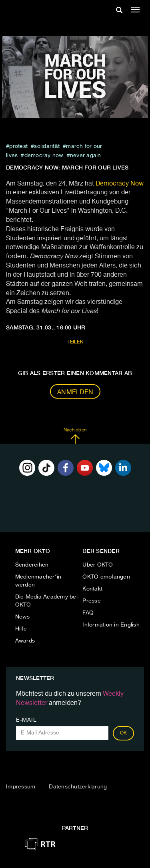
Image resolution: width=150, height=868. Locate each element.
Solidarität (47, 146)
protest (18, 146)
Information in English (111, 625)
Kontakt (92, 589)
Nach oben (75, 436)
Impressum (21, 787)
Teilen (75, 342)
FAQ (88, 613)
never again (86, 156)
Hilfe (21, 629)
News (23, 617)
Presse (92, 601)
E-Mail (26, 720)
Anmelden (75, 393)
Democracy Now (120, 184)
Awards (25, 641)
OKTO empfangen (106, 577)
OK (124, 733)
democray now (44, 156)
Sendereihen (32, 565)
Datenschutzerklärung (78, 787)
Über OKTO (98, 565)
